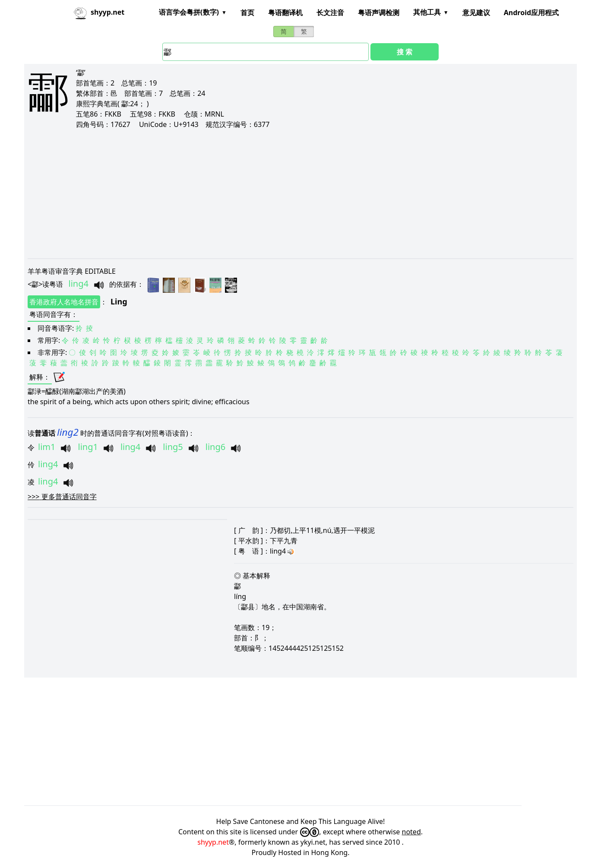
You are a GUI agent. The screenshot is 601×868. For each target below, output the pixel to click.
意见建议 (476, 13)
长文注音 (330, 13)
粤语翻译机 (285, 13)
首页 (247, 13)
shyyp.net (213, 842)
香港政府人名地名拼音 (64, 302)
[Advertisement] (287, 193)
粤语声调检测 (379, 13)
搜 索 (405, 52)
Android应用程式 (531, 13)
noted (411, 832)
